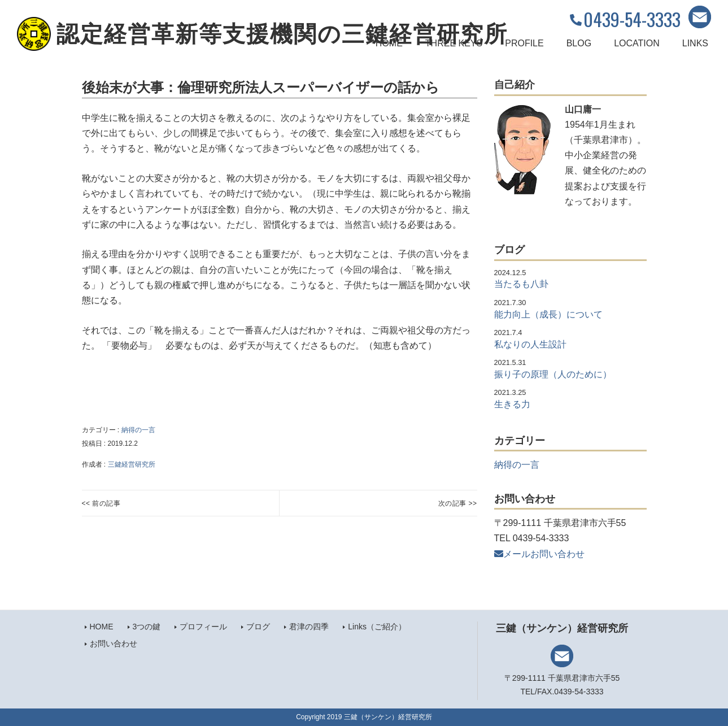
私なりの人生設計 (530, 344)
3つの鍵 (147, 627)
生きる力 (512, 404)
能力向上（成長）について (548, 314)
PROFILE (524, 43)
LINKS (695, 43)
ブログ (258, 627)
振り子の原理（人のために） (553, 374)
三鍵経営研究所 (132, 464)
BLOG (579, 43)
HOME (389, 43)
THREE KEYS (454, 43)
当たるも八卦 (521, 284)
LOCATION (637, 43)
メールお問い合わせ (539, 554)
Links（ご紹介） (377, 627)
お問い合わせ (114, 644)
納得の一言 (138, 430)
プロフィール (203, 627)
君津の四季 (309, 627)
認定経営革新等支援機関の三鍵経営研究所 (282, 34)
